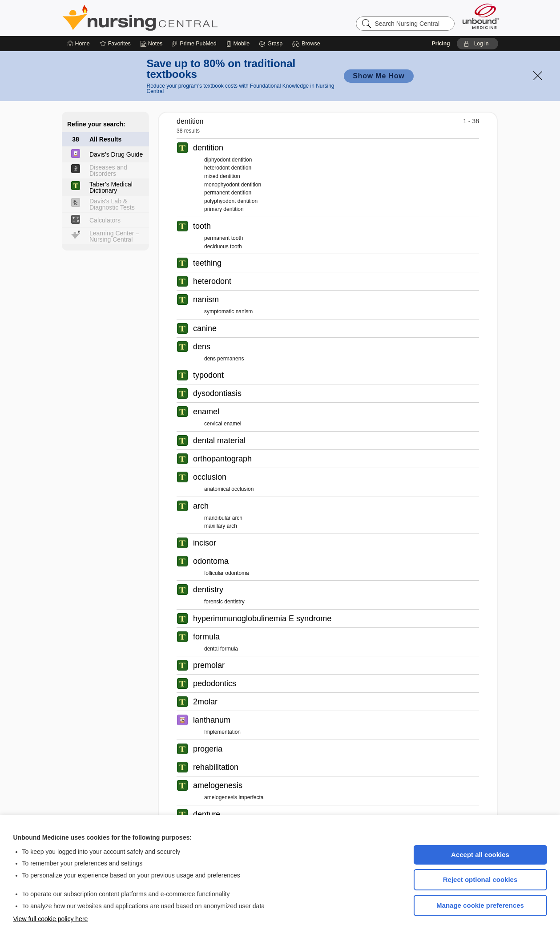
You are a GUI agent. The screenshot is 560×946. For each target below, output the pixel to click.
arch (201, 506)
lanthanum (212, 720)
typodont (208, 375)
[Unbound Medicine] (481, 16)
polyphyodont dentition (231, 201)
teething (207, 263)
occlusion (210, 477)
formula (206, 637)
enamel (206, 412)
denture (207, 814)
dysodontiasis (217, 393)
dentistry (208, 590)
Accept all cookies (480, 855)
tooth (202, 226)
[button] (307, 44)
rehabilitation (216, 767)
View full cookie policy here (51, 919)
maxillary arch (221, 526)
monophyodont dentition (233, 185)
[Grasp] (271, 44)
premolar (209, 665)
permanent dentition (228, 193)
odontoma (211, 561)
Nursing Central (173, 18)
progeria (208, 749)
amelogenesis (218, 785)
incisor (205, 543)
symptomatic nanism (228, 311)
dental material (219, 441)
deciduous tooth (223, 247)
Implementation (222, 732)
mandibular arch (223, 518)
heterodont (212, 281)
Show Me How (379, 76)
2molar (205, 702)
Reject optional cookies (480, 879)
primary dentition (224, 209)
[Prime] (194, 44)
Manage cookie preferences (480, 905)
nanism (206, 299)
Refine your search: (96, 124)
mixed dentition (222, 176)
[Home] (79, 44)
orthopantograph (222, 459)
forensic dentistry (224, 602)
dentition (208, 148)
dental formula (221, 649)
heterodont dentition (228, 168)
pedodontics (215, 683)
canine (205, 328)
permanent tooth (224, 238)
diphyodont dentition (228, 160)
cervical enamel (223, 424)
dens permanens (224, 359)
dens (202, 347)
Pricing (441, 44)
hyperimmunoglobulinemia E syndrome (262, 619)
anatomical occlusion (229, 489)
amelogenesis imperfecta (234, 797)
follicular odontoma (227, 573)
